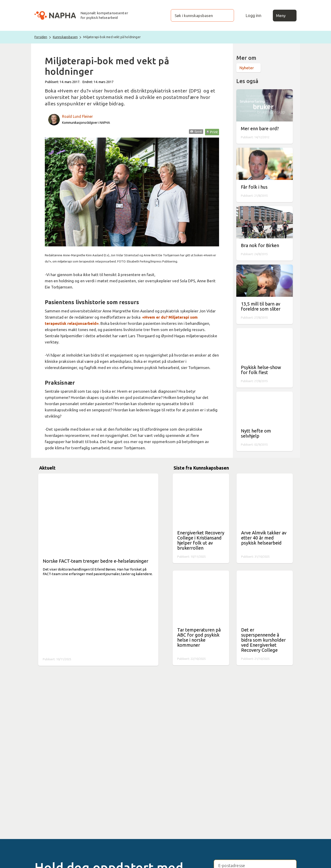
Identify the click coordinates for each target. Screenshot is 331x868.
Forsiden (41, 37)
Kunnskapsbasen (65, 37)
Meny (285, 16)
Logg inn (253, 15)
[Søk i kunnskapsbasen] (198, 15)
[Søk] (226, 15)
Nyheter (247, 68)
